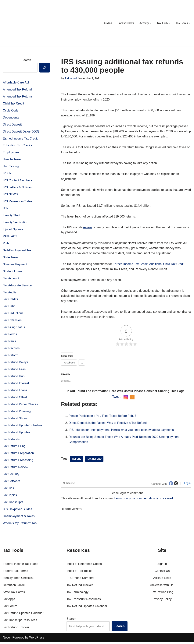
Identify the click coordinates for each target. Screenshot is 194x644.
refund (77, 461)
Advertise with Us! (162, 587)
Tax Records (11, 350)
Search (26, 60)
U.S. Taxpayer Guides (18, 512)
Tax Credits (10, 301)
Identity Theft (12, 216)
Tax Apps (9, 601)
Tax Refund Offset (15, 399)
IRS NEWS (10, 195)
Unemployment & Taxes (19, 519)
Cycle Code (11, 111)
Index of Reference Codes (84, 566)
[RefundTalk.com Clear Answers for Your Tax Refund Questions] (23, 23)
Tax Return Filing (14, 449)
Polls (6, 244)
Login (187, 485)
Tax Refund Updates (17, 435)
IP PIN (7, 174)
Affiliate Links (162, 580)
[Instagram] (126, 398)
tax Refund (94, 461)
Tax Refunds (11, 442)
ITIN (6, 209)
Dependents (11, 118)
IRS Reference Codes (18, 202)
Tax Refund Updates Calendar (23, 615)
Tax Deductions (13, 315)
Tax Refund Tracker (16, 629)
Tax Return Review (16, 470)
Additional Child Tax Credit (167, 265)
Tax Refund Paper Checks (20, 406)
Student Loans (13, 272)
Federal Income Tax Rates (20, 566)
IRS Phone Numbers (80, 580)
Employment (11, 153)
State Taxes (11, 258)
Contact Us (162, 573)
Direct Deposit (12, 125)
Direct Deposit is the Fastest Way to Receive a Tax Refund (108, 425)
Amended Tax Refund (17, 90)
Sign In (162, 566)
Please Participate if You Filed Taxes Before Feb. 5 (103, 417)
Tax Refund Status (15, 420)
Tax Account (11, 280)
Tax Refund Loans (15, 392)
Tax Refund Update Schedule (23, 428)
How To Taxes (12, 160)
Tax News (9, 343)
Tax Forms (10, 336)
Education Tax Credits (18, 146)
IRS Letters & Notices (17, 188)
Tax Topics (10, 498)
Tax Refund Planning (17, 413)
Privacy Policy (162, 601)
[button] (150, 23)
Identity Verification (16, 223)
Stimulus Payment (15, 265)
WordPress (37, 639)
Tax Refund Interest (16, 385)
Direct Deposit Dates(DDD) (21, 132)
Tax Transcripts (13, 505)
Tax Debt (9, 308)
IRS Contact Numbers (18, 181)
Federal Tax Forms (15, 573)
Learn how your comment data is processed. (144, 500)
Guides (107, 23)
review (88, 228)
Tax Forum (10, 608)
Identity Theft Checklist (18, 580)
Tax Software (12, 484)
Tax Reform (11, 357)
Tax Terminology (77, 594)
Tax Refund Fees (14, 371)
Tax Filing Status (14, 329)
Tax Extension (12, 322)
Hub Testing (11, 167)
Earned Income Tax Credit (20, 139)
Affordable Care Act (16, 82)
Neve (6, 639)
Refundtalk (71, 78)
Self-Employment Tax (17, 251)
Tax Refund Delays (16, 364)
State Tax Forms (14, 594)
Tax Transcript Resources (20, 622)
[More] (132, 398)
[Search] (45, 67)
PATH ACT (10, 237)
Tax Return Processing (18, 463)
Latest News (125, 23)
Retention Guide (14, 587)
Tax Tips (8, 491)
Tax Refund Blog (162, 594)
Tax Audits (10, 294)
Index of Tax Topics (79, 573)
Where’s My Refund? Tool (20, 526)
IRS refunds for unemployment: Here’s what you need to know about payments (121, 432)
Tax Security (11, 477)
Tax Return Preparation (18, 456)
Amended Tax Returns (18, 97)
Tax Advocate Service (17, 287)
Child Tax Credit (14, 104)
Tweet (116, 398)
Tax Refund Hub (14, 378)
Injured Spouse (13, 230)
